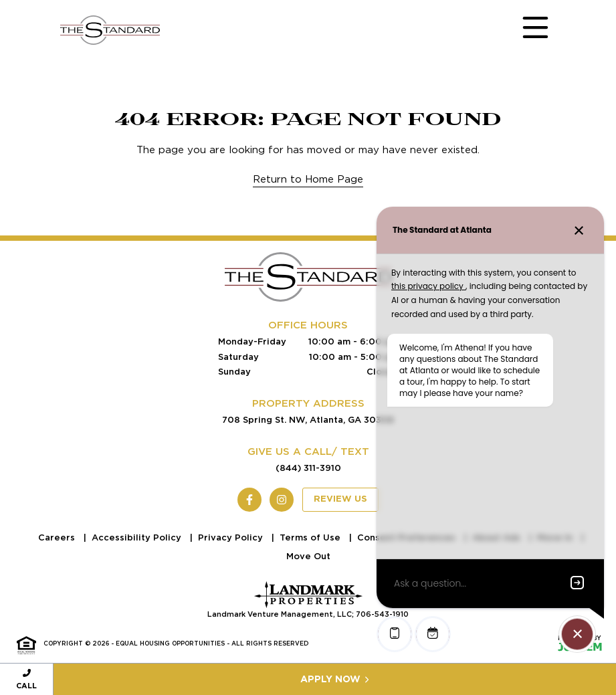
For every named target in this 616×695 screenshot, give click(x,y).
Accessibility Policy (138, 537)
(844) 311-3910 (308, 468)
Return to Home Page (308, 179)
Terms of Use (311, 537)
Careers (58, 537)
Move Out (308, 556)
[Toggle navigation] (522, 30)
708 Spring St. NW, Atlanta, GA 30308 (308, 420)
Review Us (340, 499)
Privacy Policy (232, 537)
